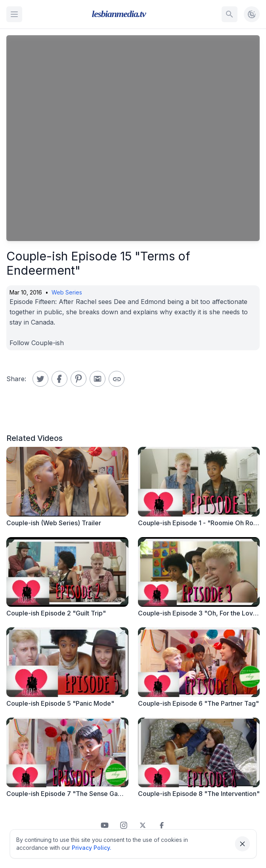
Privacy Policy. (92, 848)
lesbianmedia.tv (119, 14)
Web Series (67, 292)
